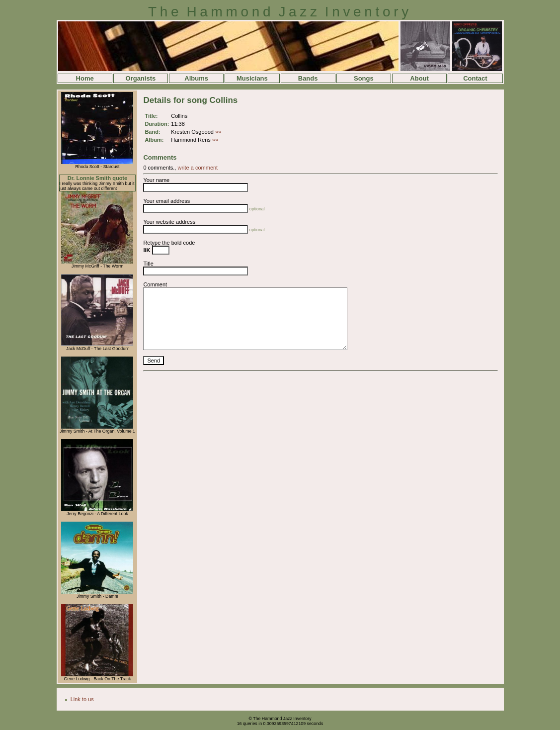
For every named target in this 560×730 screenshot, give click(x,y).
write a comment (198, 168)
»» (218, 132)
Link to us (82, 699)
